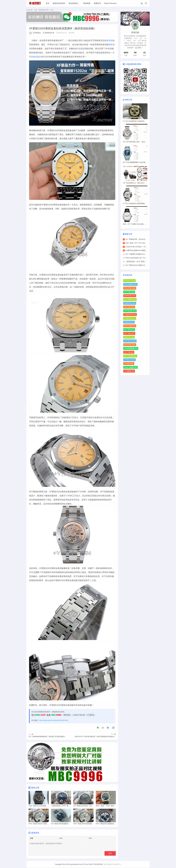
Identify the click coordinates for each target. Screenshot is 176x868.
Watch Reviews (110, 3)
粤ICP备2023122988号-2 (112, 865)
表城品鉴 (35, 57)
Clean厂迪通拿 (130, 367)
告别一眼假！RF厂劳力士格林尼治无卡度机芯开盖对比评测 (146, 243)
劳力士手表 (130, 288)
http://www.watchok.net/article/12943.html (54, 720)
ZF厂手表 (129, 292)
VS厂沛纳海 (130, 299)
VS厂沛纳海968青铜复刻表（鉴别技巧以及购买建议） (47, 737)
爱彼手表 (129, 337)
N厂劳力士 (129, 281)
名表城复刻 (37, 33)
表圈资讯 (97, 3)
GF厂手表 (129, 333)
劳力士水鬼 (130, 326)
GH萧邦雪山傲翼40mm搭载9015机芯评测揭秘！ (142, 250)
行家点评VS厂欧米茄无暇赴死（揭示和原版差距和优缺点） (95, 737)
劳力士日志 (130, 345)
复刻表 (110, 40)
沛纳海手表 (130, 303)
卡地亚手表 (130, 318)
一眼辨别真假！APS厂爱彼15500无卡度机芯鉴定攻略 (144, 262)
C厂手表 (129, 363)
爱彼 (110, 45)
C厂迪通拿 (129, 371)
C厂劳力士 (129, 360)
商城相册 (87, 3)
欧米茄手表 (130, 296)
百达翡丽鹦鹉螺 (131, 348)
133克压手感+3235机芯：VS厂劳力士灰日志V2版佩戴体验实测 (147, 247)
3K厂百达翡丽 (130, 356)
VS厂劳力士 (130, 341)
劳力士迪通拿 (130, 284)
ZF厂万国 (129, 330)
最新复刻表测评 (59, 3)
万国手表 (129, 322)
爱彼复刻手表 (44, 10)
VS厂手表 (129, 307)
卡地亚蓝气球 (130, 315)
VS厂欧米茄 (130, 311)
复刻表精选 (73, 3)
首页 (47, 3)
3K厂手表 (129, 352)
